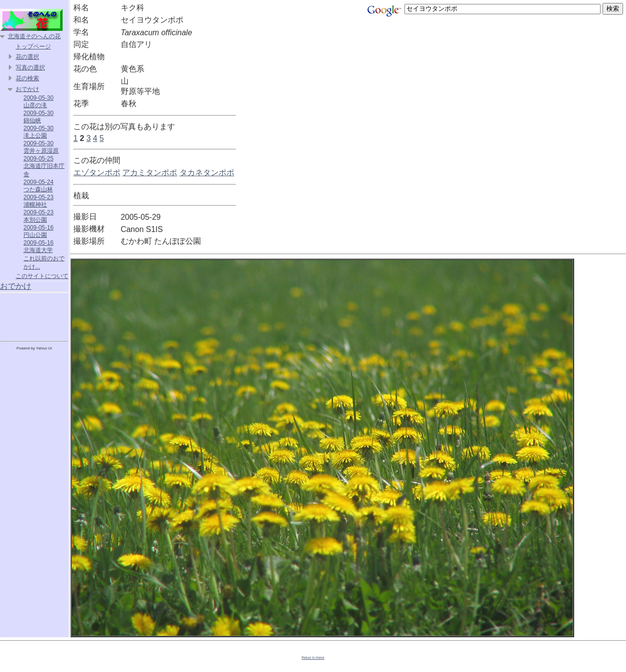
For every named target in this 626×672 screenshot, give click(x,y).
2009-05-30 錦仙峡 (38, 117)
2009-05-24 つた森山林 (38, 186)
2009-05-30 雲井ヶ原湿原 (41, 147)
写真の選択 (30, 68)
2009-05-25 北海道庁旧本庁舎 (44, 166)
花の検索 (27, 78)
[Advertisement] (34, 315)
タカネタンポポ (207, 173)
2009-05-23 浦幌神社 (38, 201)
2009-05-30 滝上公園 (38, 132)
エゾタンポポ (97, 173)
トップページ (33, 46)
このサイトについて (42, 276)
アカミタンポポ (150, 173)
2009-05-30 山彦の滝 (38, 102)
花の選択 (27, 57)
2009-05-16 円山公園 (38, 231)
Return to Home (313, 658)
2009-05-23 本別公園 (38, 216)
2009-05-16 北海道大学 (38, 246)
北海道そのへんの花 (34, 36)
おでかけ (27, 89)
